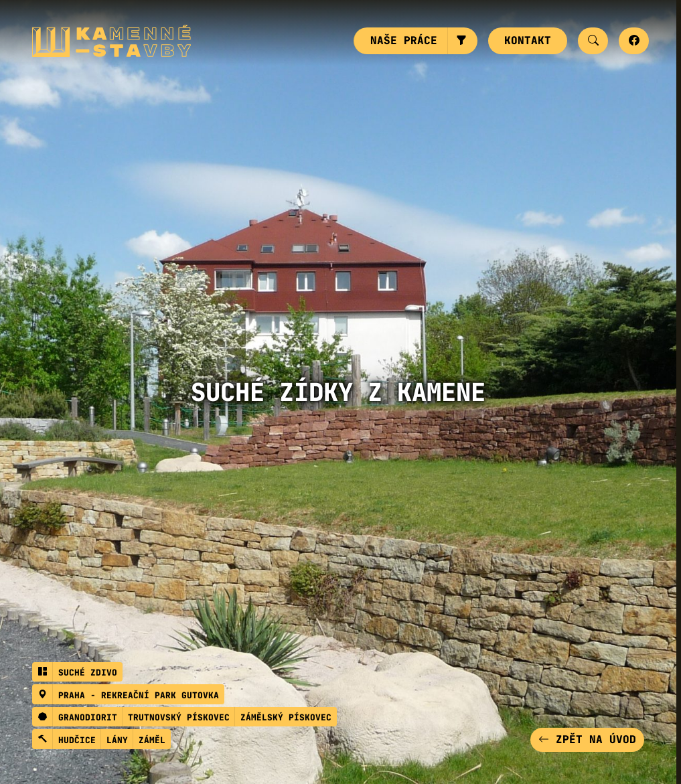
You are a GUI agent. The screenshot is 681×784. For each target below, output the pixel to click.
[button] (462, 41)
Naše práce (404, 41)
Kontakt (528, 41)
